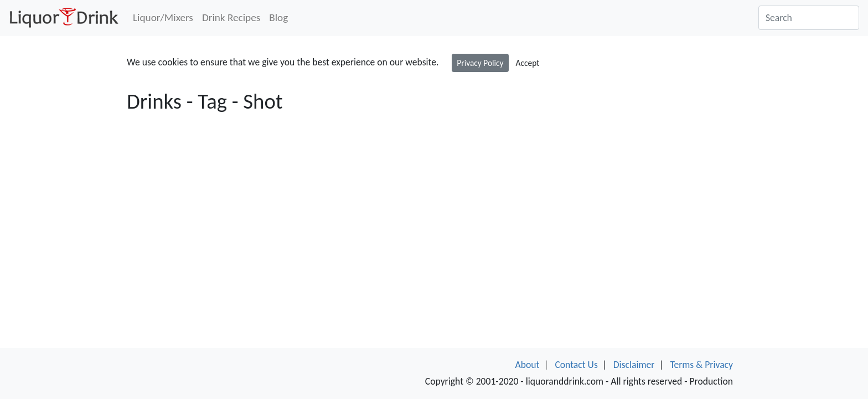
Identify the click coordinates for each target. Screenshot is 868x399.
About (528, 365)
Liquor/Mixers (163, 17)
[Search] (809, 18)
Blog (278, 17)
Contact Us (576, 365)
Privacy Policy (480, 63)
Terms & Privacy (701, 365)
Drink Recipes (231, 17)
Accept (528, 63)
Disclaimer (634, 365)
